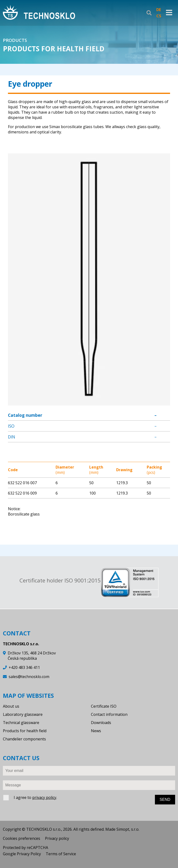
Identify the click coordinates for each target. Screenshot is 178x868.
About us (11, 706)
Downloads (101, 723)
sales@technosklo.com (29, 677)
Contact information (109, 714)
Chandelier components (24, 739)
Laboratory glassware (23, 714)
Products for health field (25, 731)
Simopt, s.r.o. (128, 829)
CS (159, 16)
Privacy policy (57, 838)
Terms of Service (61, 854)
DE (159, 10)
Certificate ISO (104, 706)
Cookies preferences (22, 838)
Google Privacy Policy (22, 854)
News (96, 731)
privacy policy (44, 797)
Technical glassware (21, 723)
